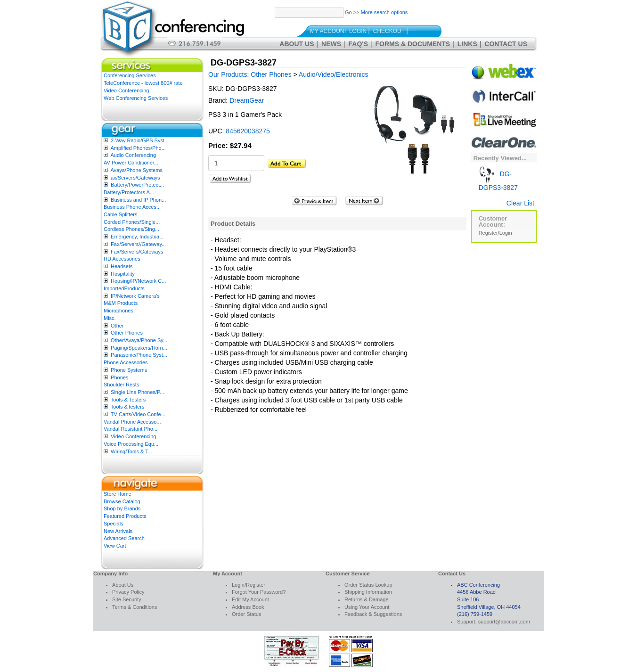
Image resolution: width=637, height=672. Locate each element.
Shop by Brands (122, 508)
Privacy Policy (128, 592)
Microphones (118, 311)
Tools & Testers (128, 400)
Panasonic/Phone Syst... (139, 355)
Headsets (122, 266)
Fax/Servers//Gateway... (138, 244)
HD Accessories (122, 259)
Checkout (389, 31)
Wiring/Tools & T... (131, 451)
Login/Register (249, 585)
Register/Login (495, 233)
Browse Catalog (122, 501)
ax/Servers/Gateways (135, 178)
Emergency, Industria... (137, 237)
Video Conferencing (126, 90)
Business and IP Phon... (138, 200)
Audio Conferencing (133, 155)
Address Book (248, 607)
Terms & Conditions (135, 607)
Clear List (520, 203)
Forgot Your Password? (259, 592)
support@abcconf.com (504, 622)
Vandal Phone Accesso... (132, 422)
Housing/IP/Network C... (138, 281)
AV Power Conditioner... (131, 163)
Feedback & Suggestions (373, 614)
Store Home (118, 494)
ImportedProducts (124, 288)
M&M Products (121, 303)
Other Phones (127, 333)
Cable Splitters (121, 214)
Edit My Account (250, 599)
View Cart (115, 546)
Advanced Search (124, 538)
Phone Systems (129, 370)
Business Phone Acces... (132, 207)
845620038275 (248, 131)
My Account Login (338, 31)
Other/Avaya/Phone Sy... (139, 340)
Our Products (228, 74)
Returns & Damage (367, 599)
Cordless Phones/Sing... (131, 229)
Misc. (110, 318)
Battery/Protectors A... (129, 192)
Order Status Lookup (368, 585)
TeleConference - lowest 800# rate (143, 83)
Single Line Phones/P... (137, 392)
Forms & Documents (413, 44)
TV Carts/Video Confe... (138, 414)
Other (117, 326)
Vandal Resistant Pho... (131, 429)
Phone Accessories (126, 362)
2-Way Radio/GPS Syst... (140, 140)
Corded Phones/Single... (132, 222)
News (331, 44)
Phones (119, 377)
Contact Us (506, 44)
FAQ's (358, 44)
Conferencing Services (130, 75)
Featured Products (125, 516)
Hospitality (123, 274)
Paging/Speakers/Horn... (139, 348)
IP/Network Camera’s (135, 296)
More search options (384, 12)
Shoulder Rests (121, 385)
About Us (297, 44)
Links (467, 44)
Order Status (246, 614)
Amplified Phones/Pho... (138, 148)
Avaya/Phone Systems (136, 170)
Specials (114, 524)
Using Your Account (367, 607)
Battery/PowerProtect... (137, 185)
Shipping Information (368, 592)
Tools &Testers (128, 407)
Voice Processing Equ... (131, 444)
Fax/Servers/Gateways (137, 252)
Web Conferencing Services (136, 98)
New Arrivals (118, 531)
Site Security (127, 599)
